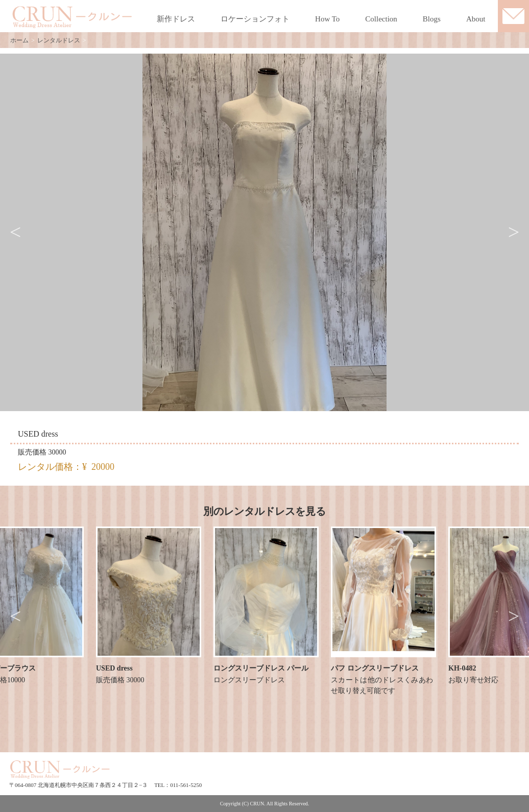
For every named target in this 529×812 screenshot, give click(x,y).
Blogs (432, 19)
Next (514, 232)
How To (327, 19)
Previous (15, 232)
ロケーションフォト (255, 19)
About (476, 19)
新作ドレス (176, 19)
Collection (381, 19)
